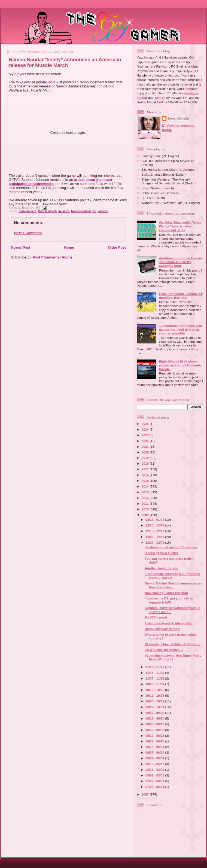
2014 (146, 486)
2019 (146, 458)
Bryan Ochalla (178, 118)
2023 (146, 435)
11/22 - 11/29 (155, 667)
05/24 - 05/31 (155, 758)
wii (94, 211)
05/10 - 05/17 (155, 764)
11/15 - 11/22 (155, 673)
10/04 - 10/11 (155, 701)
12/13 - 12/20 (155, 531)
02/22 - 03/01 (155, 781)
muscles (64, 211)
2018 (146, 463)
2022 (146, 441)
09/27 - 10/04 (155, 707)
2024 (146, 429)
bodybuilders (27, 211)
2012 (146, 498)
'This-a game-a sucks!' (162, 553)
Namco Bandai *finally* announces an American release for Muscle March (65, 63)
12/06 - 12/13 (155, 537)
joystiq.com (46, 82)
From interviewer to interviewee (168, 623)
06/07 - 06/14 (155, 752)
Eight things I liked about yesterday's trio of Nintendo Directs (180, 365)
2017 (146, 469)
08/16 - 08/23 (155, 735)
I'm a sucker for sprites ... (164, 650)
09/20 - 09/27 (155, 713)
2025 (146, 424)
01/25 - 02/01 (155, 787)
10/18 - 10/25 (155, 690)
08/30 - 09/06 (155, 730)
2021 (146, 447)
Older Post (117, 247)
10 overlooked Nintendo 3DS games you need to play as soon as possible (181, 329)
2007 (146, 794)
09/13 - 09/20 (155, 718)
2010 (146, 509)
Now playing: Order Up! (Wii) (166, 593)
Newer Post (21, 247)
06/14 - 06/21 (155, 747)
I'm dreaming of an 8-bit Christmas (171, 547)
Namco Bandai (81, 211)
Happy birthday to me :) (162, 629)
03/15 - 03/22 (155, 770)
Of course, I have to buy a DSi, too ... (172, 644)
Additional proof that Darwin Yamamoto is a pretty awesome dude (180, 262)
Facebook (191, 93)
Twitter (159, 98)
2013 (146, 492)
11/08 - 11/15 (155, 678)
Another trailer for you (161, 568)
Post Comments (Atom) (52, 257)
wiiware (103, 211)
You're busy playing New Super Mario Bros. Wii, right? (173, 657)
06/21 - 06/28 (155, 741)
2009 (146, 515)
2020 (146, 452)
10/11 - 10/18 (155, 695)
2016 (146, 475)
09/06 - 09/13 (155, 724)
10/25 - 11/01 (155, 684)
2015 (146, 481)
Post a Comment (28, 233)
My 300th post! (156, 617)
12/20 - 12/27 (155, 525)
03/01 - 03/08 (155, 775)
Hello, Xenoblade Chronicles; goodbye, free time (181, 296)
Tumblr (142, 98)
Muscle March (47, 211)
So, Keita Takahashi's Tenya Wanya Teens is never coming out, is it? (180, 226)
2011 (146, 503)
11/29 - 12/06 (155, 542)
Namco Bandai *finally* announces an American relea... (173, 585)
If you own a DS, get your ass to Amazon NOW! (169, 600)
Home (69, 247)
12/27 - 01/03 (155, 520)
